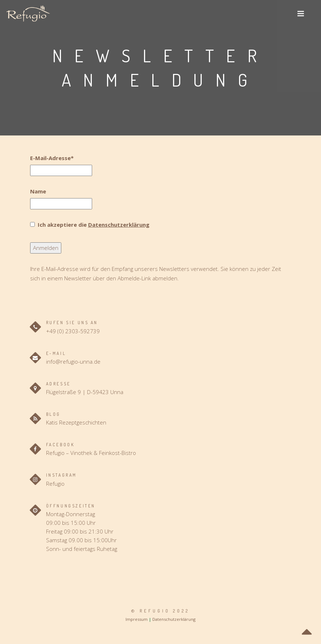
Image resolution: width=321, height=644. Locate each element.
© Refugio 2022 (160, 611)
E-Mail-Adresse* (52, 158)
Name (38, 191)
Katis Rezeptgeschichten (76, 422)
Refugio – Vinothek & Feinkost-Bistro (91, 453)
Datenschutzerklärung (119, 225)
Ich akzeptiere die (93, 225)
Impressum (137, 619)
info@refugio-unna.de (73, 361)
